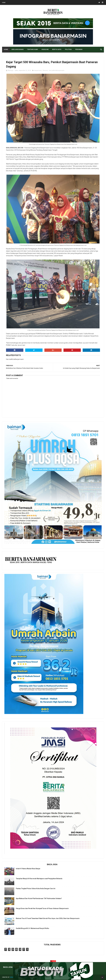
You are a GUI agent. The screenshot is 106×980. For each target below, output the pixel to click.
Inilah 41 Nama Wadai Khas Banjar (28, 869)
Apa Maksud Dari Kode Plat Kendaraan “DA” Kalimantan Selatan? (39, 898)
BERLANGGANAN (18, 49)
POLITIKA (68, 49)
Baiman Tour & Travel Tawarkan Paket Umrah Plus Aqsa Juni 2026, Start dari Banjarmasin (48, 918)
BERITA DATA (57, 49)
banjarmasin (38, 70)
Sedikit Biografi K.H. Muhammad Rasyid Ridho (33, 928)
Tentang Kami (33, 49)
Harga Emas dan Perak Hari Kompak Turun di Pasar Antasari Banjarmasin (42, 908)
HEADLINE (45, 49)
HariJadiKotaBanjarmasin (57, 70)
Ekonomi (45, 70)
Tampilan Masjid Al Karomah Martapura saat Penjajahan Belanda (39, 879)
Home (4, 3)
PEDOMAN (79, 49)
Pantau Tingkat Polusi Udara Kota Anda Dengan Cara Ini (36, 889)
